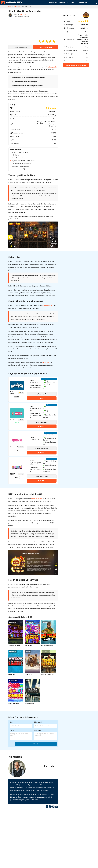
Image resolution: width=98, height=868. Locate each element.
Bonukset (63, 3)
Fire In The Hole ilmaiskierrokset (22, 158)
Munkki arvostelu (42, 448)
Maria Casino (47, 362)
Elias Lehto (23, 14)
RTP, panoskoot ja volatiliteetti (21, 163)
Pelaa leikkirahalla (21, 47)
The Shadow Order (14, 645)
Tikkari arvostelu (42, 477)
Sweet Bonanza (14, 704)
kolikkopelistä (52, 67)
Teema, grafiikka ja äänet (20, 152)
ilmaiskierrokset (47, 306)
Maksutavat (84, 3)
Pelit (73, 3)
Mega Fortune (27, 704)
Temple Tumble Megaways (43, 675)
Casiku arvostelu (42, 394)
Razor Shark (12, 675)
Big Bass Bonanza (43, 645)
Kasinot (53, 3)
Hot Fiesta (26, 645)
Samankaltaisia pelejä (19, 169)
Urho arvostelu (42, 422)
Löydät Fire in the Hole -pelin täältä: (23, 161)
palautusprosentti (37, 499)
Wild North (26, 675)
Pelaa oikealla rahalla (46, 47)
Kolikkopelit (18, 7)
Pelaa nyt (42, 398)
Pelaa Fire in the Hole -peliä (76, 65)
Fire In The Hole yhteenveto (21, 166)
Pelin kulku (15, 155)
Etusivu (11, 7)
